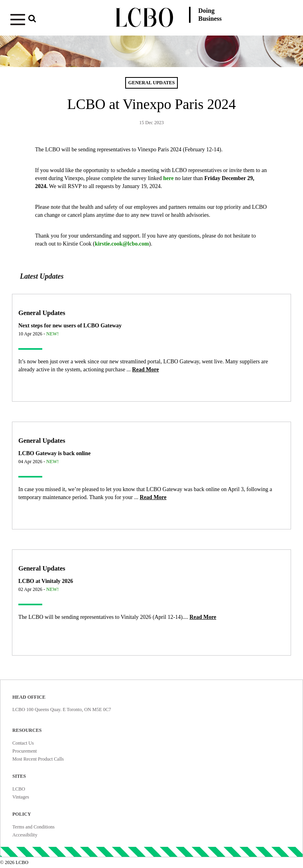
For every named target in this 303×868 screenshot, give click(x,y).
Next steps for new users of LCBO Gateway (70, 326)
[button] (54, 21)
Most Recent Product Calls (38, 759)
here (168, 178)
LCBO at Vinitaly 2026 (46, 581)
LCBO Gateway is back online (54, 453)
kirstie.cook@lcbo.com (122, 244)
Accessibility (25, 835)
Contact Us (23, 743)
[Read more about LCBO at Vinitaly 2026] (203, 617)
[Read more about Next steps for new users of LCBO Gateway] (145, 370)
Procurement (25, 751)
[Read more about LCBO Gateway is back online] (153, 497)
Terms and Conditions (33, 827)
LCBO (19, 789)
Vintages (21, 797)
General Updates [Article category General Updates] (42, 313)
